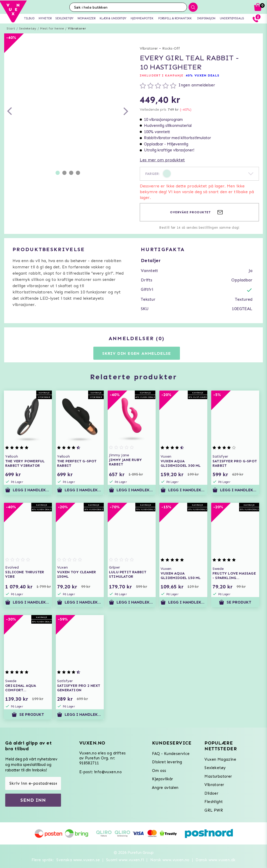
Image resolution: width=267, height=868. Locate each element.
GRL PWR (214, 810)
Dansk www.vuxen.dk (216, 860)
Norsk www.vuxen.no (170, 860)
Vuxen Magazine (220, 759)
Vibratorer (77, 28)
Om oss (159, 771)
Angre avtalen (165, 788)
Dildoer (211, 793)
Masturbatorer (218, 776)
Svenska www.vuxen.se (78, 860)
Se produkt (235, 602)
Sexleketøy (28, 28)
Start (11, 28)
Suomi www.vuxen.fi (125, 860)
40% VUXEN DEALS (202, 75)
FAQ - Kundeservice (171, 754)
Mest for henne (52, 28)
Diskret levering (167, 762)
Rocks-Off (171, 48)
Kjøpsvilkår (162, 779)
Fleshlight (214, 802)
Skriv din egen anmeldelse (137, 353)
